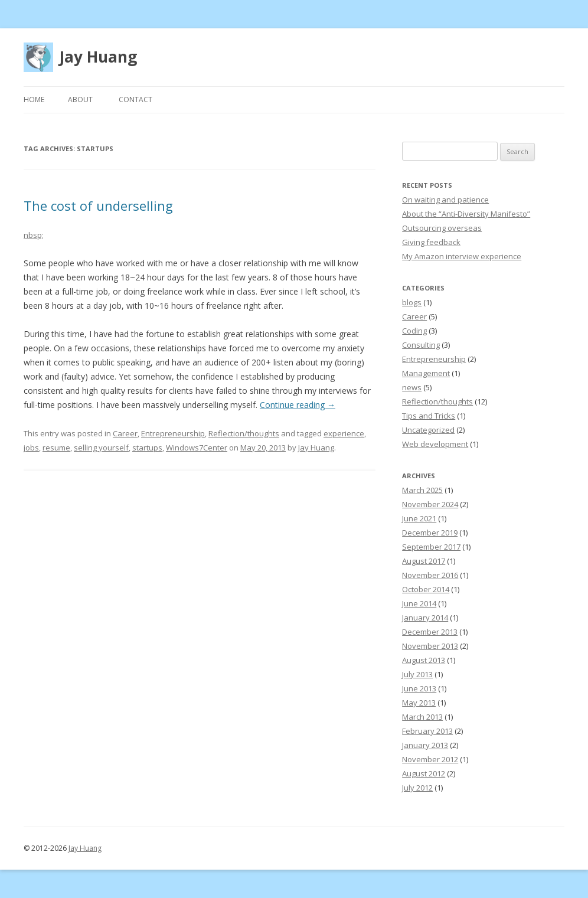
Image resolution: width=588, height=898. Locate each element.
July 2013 (417, 674)
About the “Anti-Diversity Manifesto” (466, 214)
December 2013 (430, 632)
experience (344, 433)
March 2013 (422, 717)
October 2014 (426, 589)
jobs (31, 448)
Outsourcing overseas (442, 228)
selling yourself (101, 448)
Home (34, 99)
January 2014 (425, 618)
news (412, 387)
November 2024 (430, 504)
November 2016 (430, 575)
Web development (435, 444)
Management (426, 373)
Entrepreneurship (173, 433)
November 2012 (430, 759)
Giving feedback (431, 242)
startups (147, 448)
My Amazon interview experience (462, 256)
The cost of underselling (98, 205)
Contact (135, 99)
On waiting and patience (445, 200)
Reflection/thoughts (244, 433)
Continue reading (298, 405)
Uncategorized (428, 430)
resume (56, 448)
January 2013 (425, 745)
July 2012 (417, 788)
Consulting (421, 345)
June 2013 (419, 688)
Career (125, 433)
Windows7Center (197, 448)
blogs (412, 302)
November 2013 (430, 646)
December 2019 (430, 533)
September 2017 (431, 547)
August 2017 (424, 561)
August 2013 (424, 660)
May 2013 (419, 703)
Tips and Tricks (429, 416)
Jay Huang (98, 57)
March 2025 (422, 490)
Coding (414, 331)
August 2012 (424, 773)
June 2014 (419, 603)
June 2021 (419, 518)
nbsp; (34, 235)
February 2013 (427, 731)
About (80, 99)
